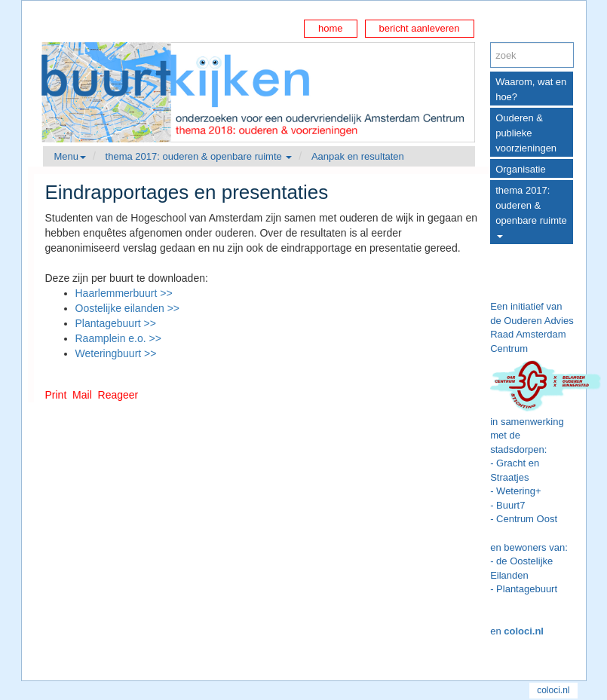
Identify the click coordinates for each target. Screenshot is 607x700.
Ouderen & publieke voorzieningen (526, 133)
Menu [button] (71, 156)
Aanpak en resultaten (358, 156)
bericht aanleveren (420, 28)
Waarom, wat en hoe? (531, 89)
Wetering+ (518, 491)
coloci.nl (524, 631)
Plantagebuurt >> (116, 323)
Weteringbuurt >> (116, 353)
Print (56, 395)
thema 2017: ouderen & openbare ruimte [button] (199, 156)
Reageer (118, 395)
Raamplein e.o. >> (118, 338)
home (331, 28)
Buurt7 (510, 505)
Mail (82, 395)
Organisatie (520, 169)
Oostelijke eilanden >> (128, 308)
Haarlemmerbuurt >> (124, 293)
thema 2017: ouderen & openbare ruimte (531, 211)
